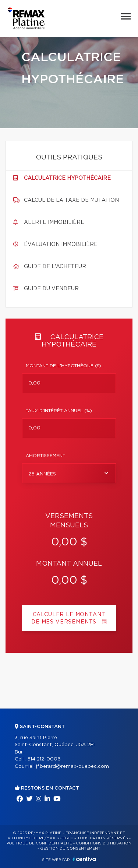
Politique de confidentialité (39, 843)
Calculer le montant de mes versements (69, 618)
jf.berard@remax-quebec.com (72, 767)
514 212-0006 (44, 759)
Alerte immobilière (54, 222)
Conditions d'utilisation (104, 843)
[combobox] (69, 473)
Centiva (84, 859)
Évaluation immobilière (61, 245)
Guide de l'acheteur (55, 267)
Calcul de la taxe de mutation (71, 200)
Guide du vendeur (51, 289)
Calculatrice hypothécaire (67, 178)
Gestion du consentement (70, 848)
